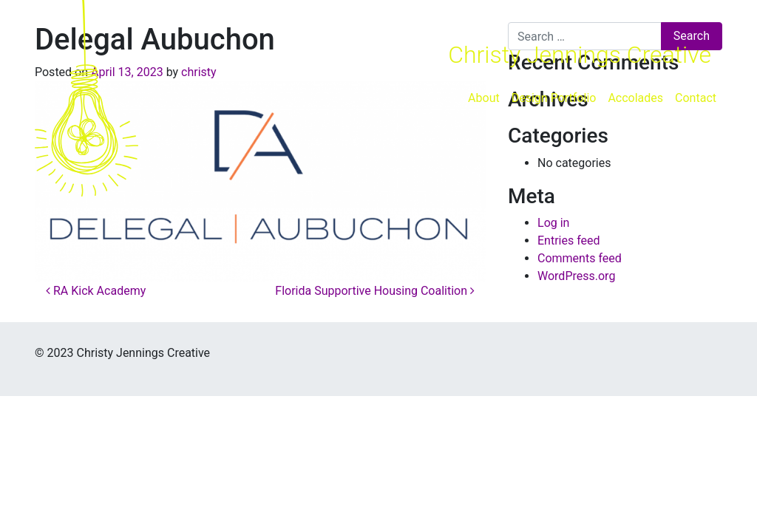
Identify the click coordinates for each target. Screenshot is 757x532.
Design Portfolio (554, 98)
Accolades (635, 98)
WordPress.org (576, 276)
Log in (553, 223)
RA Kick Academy (96, 291)
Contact (696, 98)
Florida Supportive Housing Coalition (375, 291)
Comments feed (580, 258)
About (484, 98)
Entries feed (569, 241)
